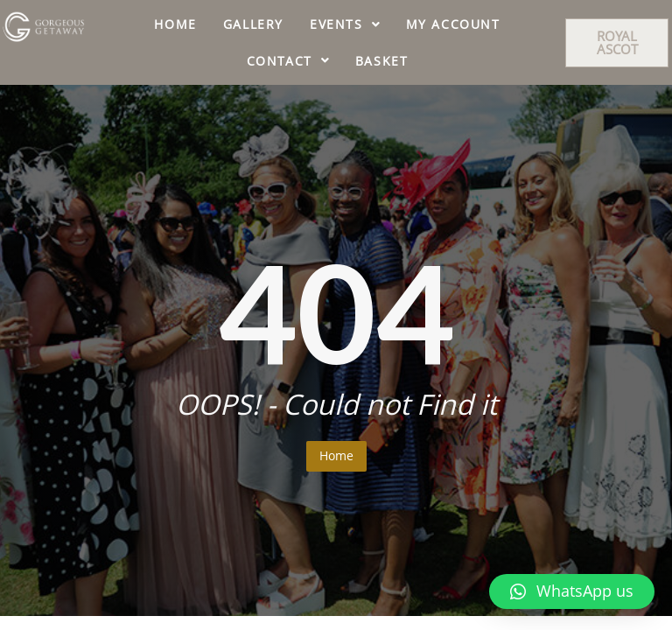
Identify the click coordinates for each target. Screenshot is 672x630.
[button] (617, 43)
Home (336, 455)
